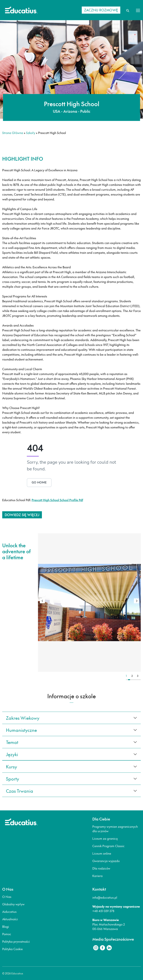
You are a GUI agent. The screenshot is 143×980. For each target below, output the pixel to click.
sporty (12, 779)
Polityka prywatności (16, 941)
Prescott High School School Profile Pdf (57, 500)
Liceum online (102, 853)
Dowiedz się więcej (22, 515)
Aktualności (10, 919)
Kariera (97, 876)
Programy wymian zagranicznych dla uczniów (115, 829)
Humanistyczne (21, 730)
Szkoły (31, 133)
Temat (12, 742)
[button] (136, 601)
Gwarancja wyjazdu (106, 861)
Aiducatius (9, 912)
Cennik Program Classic (108, 846)
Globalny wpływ (13, 904)
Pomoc (7, 934)
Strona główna (13, 133)
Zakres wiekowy (23, 718)
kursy (11, 767)
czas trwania (20, 791)
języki (12, 754)
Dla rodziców (101, 868)
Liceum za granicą (105, 838)
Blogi (6, 926)
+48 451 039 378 (103, 911)
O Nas (7, 897)
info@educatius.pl (105, 897)
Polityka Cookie (12, 949)
